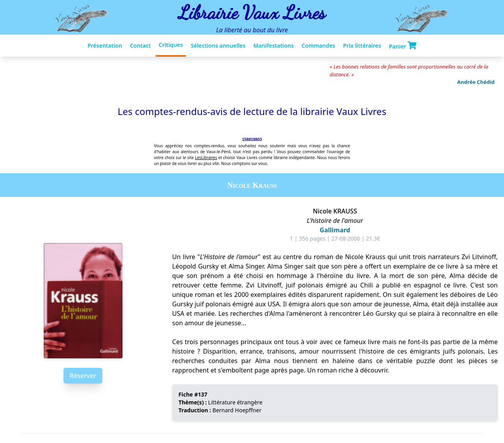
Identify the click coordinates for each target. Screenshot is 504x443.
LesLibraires (206, 158)
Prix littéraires (362, 45)
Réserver (83, 376)
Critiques (171, 45)
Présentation (105, 45)
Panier (403, 46)
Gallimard (335, 230)
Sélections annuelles (218, 45)
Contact (140, 45)
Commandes (318, 45)
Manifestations (273, 45)
